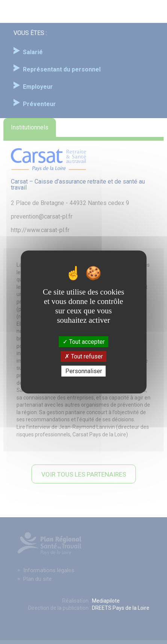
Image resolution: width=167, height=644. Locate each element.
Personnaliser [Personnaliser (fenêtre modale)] (84, 371)
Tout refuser (84, 356)
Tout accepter (84, 341)
